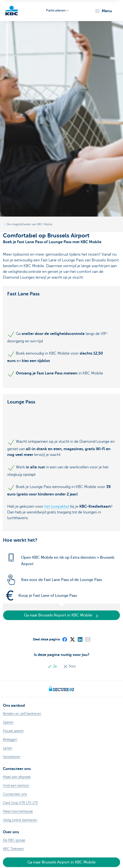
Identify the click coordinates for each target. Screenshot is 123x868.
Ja (53, 666)
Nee (70, 666)
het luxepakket (57, 506)
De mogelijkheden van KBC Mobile (29, 224)
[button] (103, 11)
